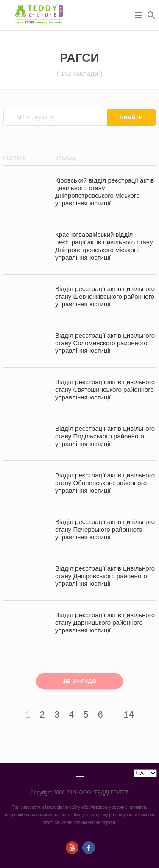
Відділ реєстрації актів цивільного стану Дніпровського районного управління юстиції (105, 576)
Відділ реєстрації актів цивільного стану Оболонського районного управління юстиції (105, 483)
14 (128, 714)
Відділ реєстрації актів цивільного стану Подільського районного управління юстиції (105, 436)
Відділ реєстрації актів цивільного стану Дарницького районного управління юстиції (105, 623)
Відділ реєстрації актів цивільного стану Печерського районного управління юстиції (105, 529)
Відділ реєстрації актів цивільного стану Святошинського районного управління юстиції (105, 390)
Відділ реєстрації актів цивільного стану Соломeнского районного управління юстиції (105, 343)
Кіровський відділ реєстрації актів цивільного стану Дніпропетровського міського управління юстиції (105, 192)
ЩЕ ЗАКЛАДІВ (79, 681)
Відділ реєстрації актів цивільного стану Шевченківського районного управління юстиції (105, 296)
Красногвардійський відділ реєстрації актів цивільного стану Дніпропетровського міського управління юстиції (104, 246)
